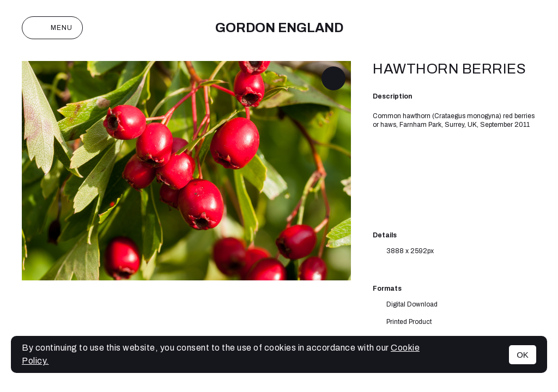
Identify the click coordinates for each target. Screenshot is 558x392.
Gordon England (279, 28)
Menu (52, 28)
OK (523, 355)
